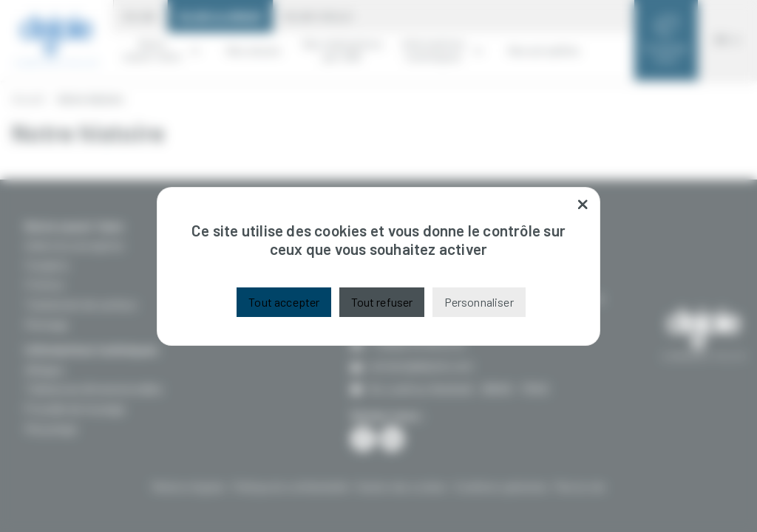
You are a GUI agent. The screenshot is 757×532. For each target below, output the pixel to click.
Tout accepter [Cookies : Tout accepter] (284, 302)
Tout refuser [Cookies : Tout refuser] (382, 302)
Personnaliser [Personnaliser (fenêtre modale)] (479, 302)
